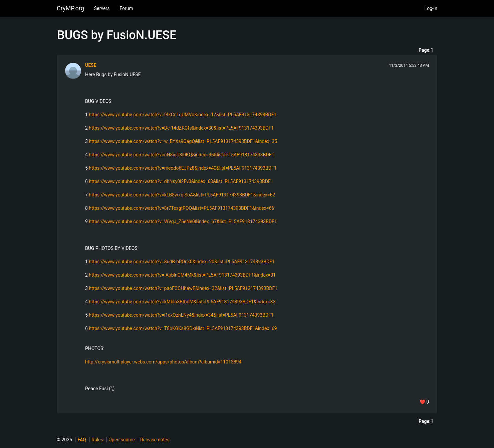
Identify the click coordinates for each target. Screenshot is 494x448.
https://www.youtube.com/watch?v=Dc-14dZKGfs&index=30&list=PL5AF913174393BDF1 (181, 128)
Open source (121, 440)
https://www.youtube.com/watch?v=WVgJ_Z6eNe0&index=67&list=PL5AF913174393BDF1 (183, 221)
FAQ (82, 440)
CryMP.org (70, 8)
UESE (91, 65)
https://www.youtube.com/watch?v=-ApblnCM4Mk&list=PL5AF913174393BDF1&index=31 (182, 275)
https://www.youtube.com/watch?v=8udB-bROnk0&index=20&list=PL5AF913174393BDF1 (182, 262)
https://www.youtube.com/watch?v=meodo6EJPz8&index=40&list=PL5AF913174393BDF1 (183, 168)
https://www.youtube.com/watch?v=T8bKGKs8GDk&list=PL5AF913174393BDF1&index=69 (183, 328)
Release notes (155, 440)
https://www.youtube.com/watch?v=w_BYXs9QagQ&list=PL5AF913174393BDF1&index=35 (183, 141)
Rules (97, 440)
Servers (102, 8)
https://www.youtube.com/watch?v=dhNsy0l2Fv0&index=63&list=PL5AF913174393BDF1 (181, 181)
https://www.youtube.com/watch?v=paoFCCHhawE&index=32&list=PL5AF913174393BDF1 (183, 288)
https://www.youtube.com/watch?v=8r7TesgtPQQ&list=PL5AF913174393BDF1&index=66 (181, 208)
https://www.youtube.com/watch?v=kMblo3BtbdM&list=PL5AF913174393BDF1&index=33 (182, 302)
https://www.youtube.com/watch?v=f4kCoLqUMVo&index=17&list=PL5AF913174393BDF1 (183, 115)
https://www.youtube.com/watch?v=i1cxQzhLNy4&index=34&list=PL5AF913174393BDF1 (181, 315)
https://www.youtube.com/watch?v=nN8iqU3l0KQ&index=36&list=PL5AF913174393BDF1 (181, 155)
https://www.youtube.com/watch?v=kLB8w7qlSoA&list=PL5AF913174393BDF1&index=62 (182, 195)
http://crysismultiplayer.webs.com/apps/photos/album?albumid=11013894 (163, 362)
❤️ (424, 402)
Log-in (431, 8)
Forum (126, 8)
